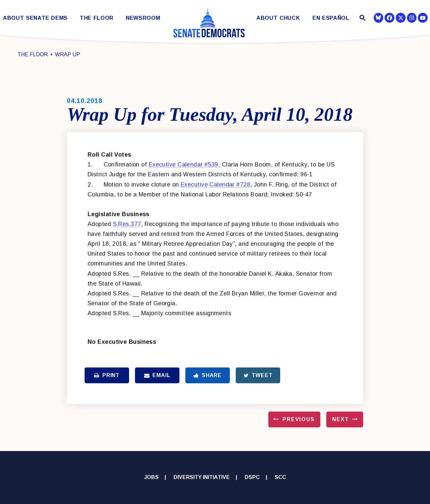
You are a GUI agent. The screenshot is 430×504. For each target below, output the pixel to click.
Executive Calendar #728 (215, 185)
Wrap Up (67, 54)
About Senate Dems (35, 18)
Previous (299, 419)
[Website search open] (362, 19)
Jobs (151, 477)
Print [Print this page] (107, 375)
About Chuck (278, 18)
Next (341, 419)
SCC (280, 477)
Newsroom (143, 18)
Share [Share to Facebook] (208, 375)
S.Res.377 (127, 224)
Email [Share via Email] (157, 375)
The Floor (97, 18)
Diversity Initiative (202, 477)
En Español (331, 18)
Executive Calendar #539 (184, 164)
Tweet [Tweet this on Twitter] (258, 375)
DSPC (252, 477)
